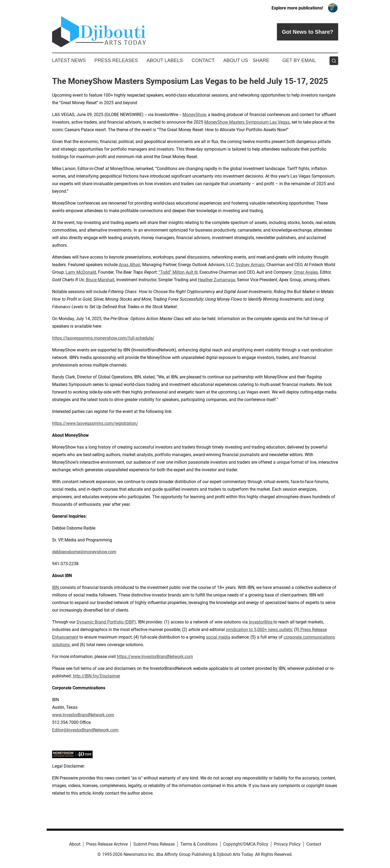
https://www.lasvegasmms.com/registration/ (95, 423)
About (75, 844)
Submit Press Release (154, 844)
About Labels (165, 60)
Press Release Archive (107, 844)
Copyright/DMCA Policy (246, 844)
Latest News (69, 60)
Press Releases (116, 60)
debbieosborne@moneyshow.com (84, 552)
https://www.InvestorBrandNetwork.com (155, 657)
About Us (236, 60)
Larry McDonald (81, 272)
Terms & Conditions (199, 844)
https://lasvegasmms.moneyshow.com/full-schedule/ (103, 338)
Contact (203, 60)
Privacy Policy (287, 844)
